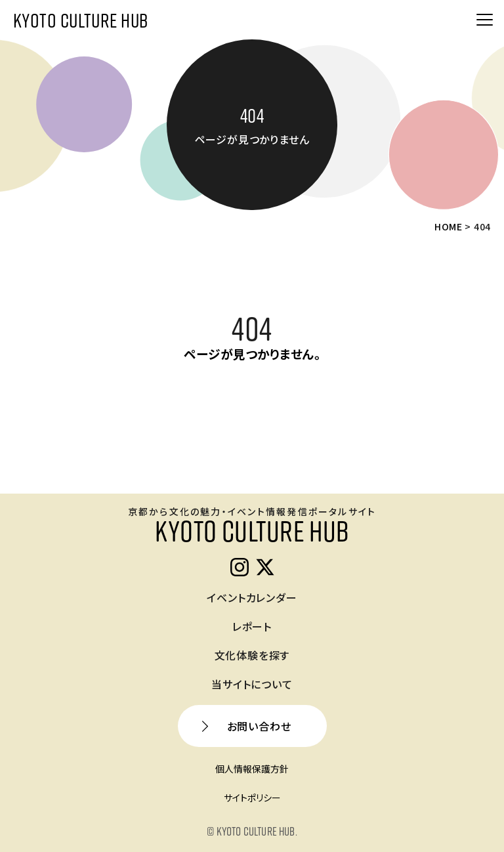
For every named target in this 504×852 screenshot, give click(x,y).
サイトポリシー (252, 798)
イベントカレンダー (252, 597)
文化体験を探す (252, 655)
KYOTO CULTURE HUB (80, 20)
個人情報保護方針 (252, 769)
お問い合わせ (259, 726)
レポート (252, 626)
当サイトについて (252, 684)
